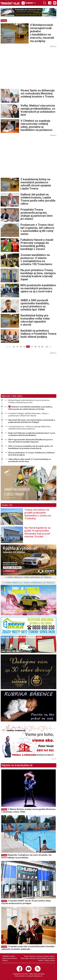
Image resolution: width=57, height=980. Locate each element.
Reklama (33, 958)
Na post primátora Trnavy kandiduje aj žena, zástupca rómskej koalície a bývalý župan (38, 275)
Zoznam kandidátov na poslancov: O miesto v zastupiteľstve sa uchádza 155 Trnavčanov (36, 260)
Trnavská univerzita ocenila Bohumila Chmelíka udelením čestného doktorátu (28, 948)
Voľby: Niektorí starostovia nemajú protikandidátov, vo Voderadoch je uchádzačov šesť (38, 110)
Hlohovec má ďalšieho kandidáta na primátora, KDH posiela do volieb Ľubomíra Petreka (31, 408)
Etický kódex (25, 958)
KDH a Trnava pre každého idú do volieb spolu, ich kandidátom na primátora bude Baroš (31, 447)
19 (39, 347)
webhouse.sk (38, 976)
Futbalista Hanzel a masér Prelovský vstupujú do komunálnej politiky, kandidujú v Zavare (37, 244)
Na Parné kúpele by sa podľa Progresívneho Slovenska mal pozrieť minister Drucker (37, 532)
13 (17, 347)
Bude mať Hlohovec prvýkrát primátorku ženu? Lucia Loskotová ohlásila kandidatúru (32, 434)
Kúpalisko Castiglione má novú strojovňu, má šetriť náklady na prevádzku (26, 856)
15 (24, 347)
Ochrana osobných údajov (46, 956)
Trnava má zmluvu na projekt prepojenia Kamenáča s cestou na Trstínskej (38, 514)
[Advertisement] (24, 68)
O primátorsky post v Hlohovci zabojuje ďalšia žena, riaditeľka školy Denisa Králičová (30, 428)
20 (42, 347)
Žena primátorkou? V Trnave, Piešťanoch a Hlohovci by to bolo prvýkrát (32, 454)
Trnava (4, 809)
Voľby (4, 21)
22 (47, 347)
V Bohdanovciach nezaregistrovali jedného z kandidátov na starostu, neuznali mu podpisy (42, 33)
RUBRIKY (29, 3)
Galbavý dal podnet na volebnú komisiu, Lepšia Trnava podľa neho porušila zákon (38, 199)
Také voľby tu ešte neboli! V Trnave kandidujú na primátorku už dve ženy (30, 460)
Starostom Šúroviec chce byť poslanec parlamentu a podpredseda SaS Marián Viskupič (32, 421)
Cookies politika (50, 960)
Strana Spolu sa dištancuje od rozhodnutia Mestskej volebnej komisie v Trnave (37, 93)
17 (32, 347)
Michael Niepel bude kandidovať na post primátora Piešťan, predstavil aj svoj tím (29, 401)
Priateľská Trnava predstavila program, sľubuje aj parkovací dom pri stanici (37, 214)
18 (35, 347)
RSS (38, 958)
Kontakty (43, 958)
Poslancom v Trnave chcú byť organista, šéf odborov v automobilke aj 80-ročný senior (37, 229)
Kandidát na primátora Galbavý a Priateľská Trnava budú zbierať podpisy (38, 334)
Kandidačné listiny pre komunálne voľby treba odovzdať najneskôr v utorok (35, 320)
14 (21, 347)
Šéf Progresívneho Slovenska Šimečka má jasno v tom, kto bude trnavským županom (31, 441)
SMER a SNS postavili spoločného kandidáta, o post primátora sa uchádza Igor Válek (35, 305)
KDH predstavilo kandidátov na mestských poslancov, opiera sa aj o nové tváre (38, 288)
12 (14, 347)
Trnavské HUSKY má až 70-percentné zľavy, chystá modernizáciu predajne (26, 902)
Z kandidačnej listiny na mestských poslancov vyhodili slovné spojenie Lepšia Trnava (36, 184)
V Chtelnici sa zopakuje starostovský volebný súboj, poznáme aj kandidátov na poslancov (37, 125)
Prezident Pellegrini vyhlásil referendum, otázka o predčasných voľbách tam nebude (28, 414)
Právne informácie (30, 956)
